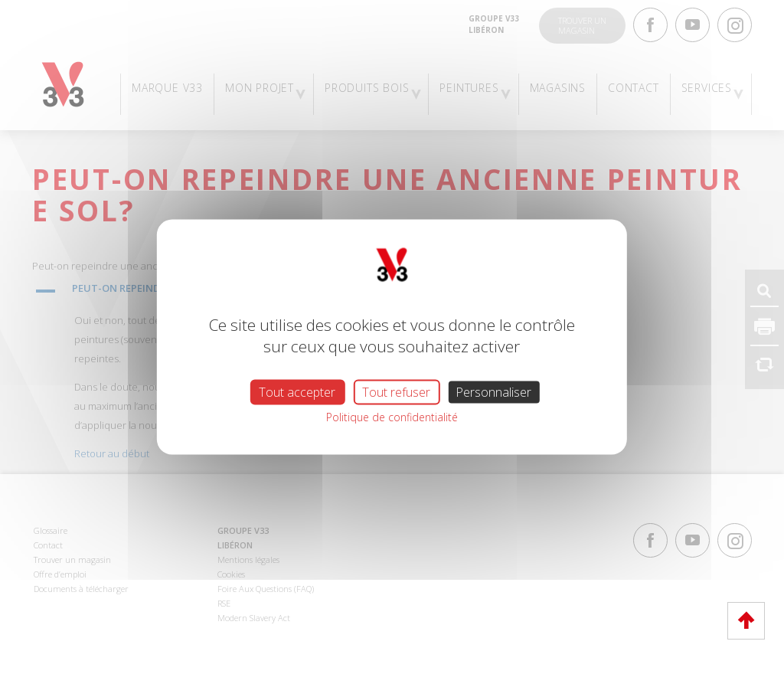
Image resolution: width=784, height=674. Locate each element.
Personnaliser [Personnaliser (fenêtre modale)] (493, 392)
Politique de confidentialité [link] (392, 417)
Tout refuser (396, 392)
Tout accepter (297, 392)
